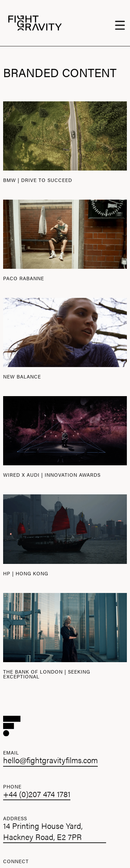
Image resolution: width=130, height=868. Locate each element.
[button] (122, 23)
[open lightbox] (65, 136)
